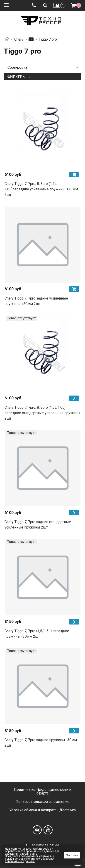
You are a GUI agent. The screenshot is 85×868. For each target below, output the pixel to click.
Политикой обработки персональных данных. (30, 860)
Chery (19, 39)
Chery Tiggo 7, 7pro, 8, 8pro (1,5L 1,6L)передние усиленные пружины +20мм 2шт (41, 189)
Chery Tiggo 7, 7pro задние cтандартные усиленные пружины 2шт (38, 525)
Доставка (68, 810)
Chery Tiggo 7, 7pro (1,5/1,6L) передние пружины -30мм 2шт (37, 634)
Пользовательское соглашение (42, 802)
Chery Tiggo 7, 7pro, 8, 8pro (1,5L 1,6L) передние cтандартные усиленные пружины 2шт (42, 413)
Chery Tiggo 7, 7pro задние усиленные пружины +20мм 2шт (36, 301)
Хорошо (72, 855)
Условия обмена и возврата (33, 810)
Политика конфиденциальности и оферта (43, 791)
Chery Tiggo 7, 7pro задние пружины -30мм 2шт (41, 743)
